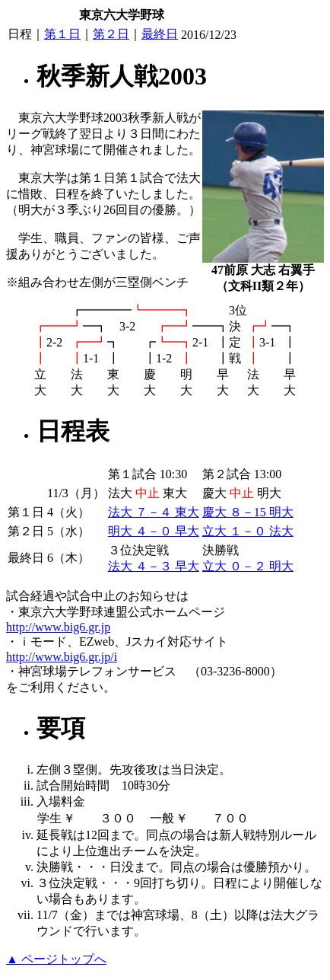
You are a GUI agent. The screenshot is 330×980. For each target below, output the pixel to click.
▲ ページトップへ (56, 959)
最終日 (160, 34)
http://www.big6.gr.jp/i (62, 657)
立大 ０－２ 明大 (248, 566)
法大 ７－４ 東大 (154, 512)
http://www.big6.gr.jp (58, 627)
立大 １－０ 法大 (248, 531)
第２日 (111, 34)
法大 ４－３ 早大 (154, 566)
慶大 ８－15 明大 (248, 512)
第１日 (62, 34)
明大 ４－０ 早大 (154, 531)
